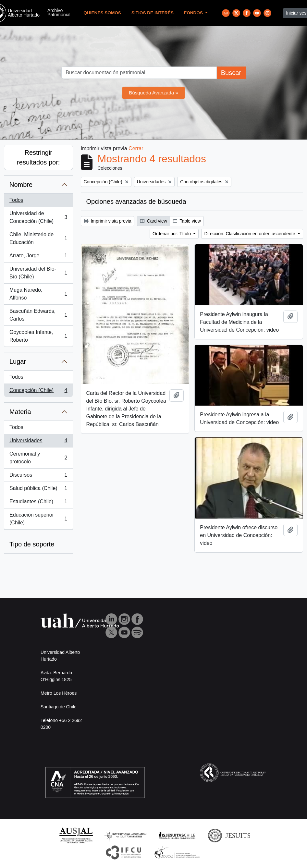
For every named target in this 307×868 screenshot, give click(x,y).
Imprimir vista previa (108, 221)
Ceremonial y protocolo (38, 458)
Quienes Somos (102, 13)
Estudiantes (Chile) (38, 503)
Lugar (18, 361)
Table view (187, 221)
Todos (16, 200)
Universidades (38, 442)
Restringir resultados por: (38, 157)
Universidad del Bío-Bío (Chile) (38, 273)
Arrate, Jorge (38, 257)
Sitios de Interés (153, 13)
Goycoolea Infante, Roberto (38, 336)
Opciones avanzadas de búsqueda (136, 202)
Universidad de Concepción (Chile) (38, 217)
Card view (153, 221)
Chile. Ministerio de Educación (38, 238)
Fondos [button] (194, 13)
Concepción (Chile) (38, 392)
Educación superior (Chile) (38, 519)
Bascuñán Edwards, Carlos (38, 315)
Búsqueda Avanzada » (153, 93)
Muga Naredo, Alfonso (38, 294)
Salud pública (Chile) (38, 490)
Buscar (231, 73)
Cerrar (136, 148)
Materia (20, 412)
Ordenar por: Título (172, 234)
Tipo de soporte (32, 544)
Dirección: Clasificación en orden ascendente (250, 234)
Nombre (21, 185)
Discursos (38, 476)
